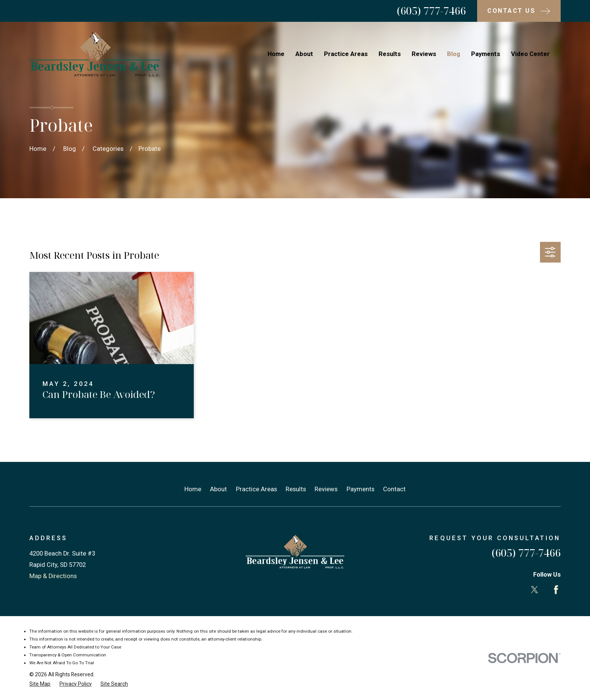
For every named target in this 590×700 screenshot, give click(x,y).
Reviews (326, 489)
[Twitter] (534, 590)
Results (296, 489)
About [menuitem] (304, 54)
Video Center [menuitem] (530, 54)
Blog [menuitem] (454, 54)
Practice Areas (256, 489)
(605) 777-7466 (431, 11)
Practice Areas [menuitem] (346, 54)
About (218, 489)
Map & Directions (53, 576)
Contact (394, 489)
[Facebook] (556, 590)
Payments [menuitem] (486, 54)
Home (193, 489)
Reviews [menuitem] (424, 54)
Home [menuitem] (276, 54)
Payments (360, 489)
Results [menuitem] (390, 54)
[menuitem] (40, 684)
